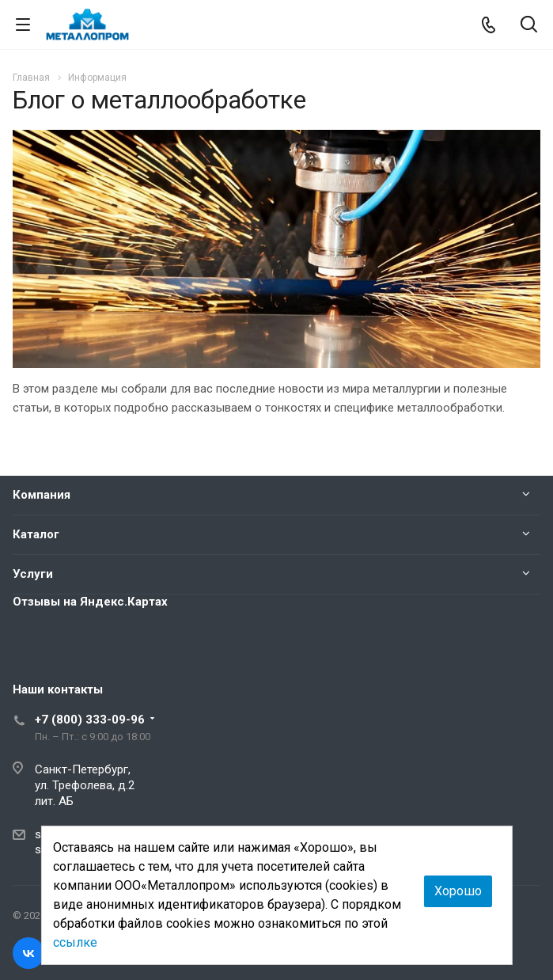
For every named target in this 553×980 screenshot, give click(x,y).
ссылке (75, 942)
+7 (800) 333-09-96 (90, 720)
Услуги (33, 574)
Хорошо (458, 891)
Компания (42, 495)
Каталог (36, 534)
